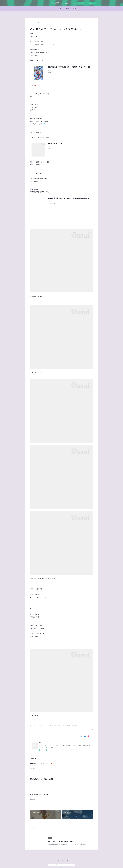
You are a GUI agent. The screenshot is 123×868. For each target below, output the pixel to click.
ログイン (91, 3)
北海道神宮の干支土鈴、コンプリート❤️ (41, 763)
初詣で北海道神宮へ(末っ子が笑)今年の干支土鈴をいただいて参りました (47, 767)
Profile (74, 8)
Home (68, 8)
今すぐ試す (81, 3)
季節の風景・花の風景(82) (56, 725)
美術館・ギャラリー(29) (34, 725)
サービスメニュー (52, 8)
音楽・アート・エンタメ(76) (45, 725)
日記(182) (64, 725)
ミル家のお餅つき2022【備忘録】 (39, 795)
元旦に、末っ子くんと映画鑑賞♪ (37, 782)
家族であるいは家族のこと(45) (72, 725)
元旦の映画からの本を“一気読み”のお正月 (41, 779)
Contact (61, 8)
